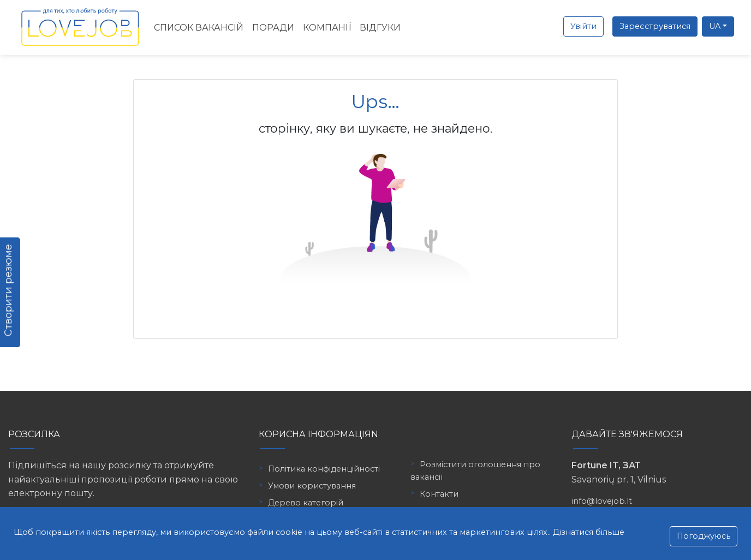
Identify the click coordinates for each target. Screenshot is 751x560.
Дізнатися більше (589, 532)
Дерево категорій (306, 503)
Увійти (583, 26)
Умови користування (312, 486)
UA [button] (715, 26)
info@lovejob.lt (602, 501)
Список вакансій (199, 28)
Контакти (439, 494)
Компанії (327, 28)
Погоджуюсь (704, 536)
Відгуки (380, 28)
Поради (273, 28)
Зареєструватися (655, 26)
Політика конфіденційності (324, 469)
